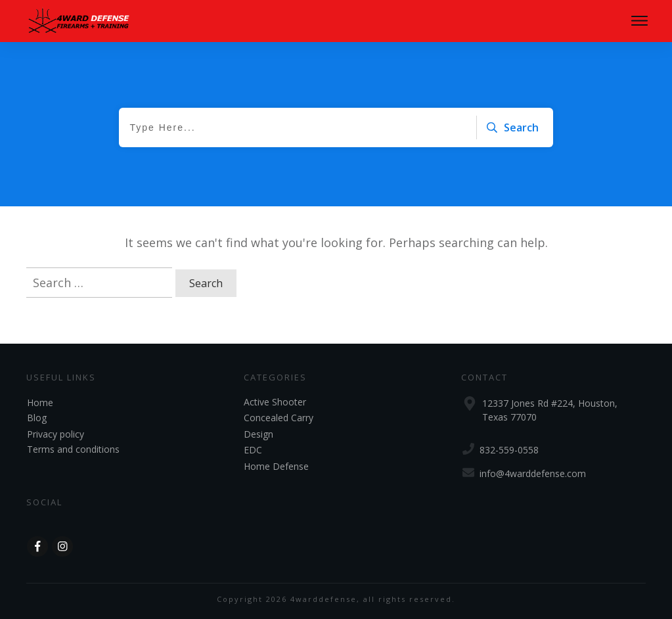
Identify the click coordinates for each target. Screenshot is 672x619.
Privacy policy (56, 434)
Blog (37, 418)
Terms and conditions (73, 449)
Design (258, 434)
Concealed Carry (279, 418)
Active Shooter (275, 402)
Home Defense (276, 466)
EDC (253, 450)
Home (40, 402)
